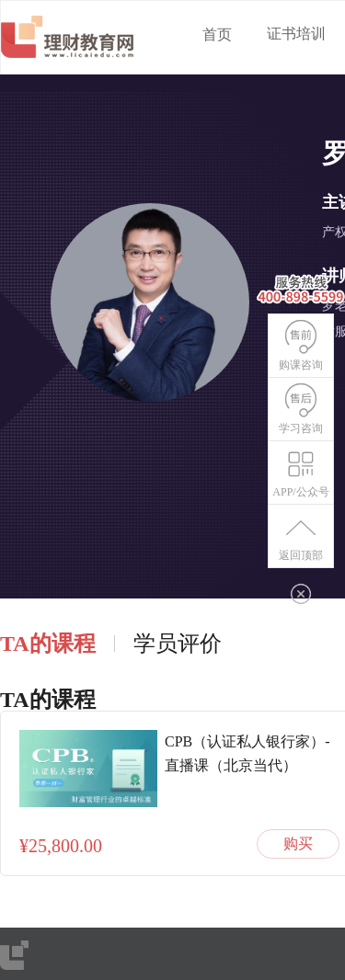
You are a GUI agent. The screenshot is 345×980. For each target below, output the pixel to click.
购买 (298, 843)
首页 (217, 34)
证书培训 (296, 34)
